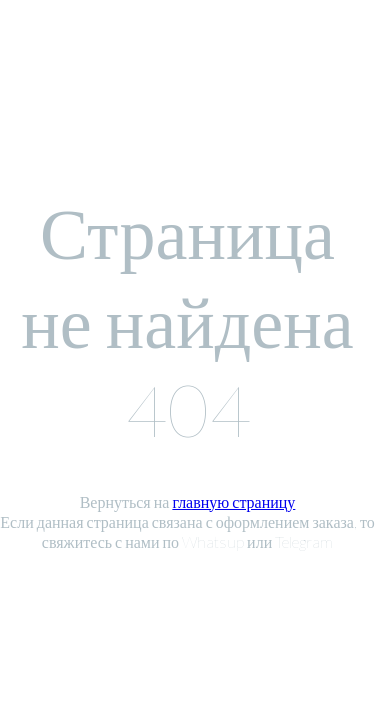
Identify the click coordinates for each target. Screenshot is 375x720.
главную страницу (233, 501)
